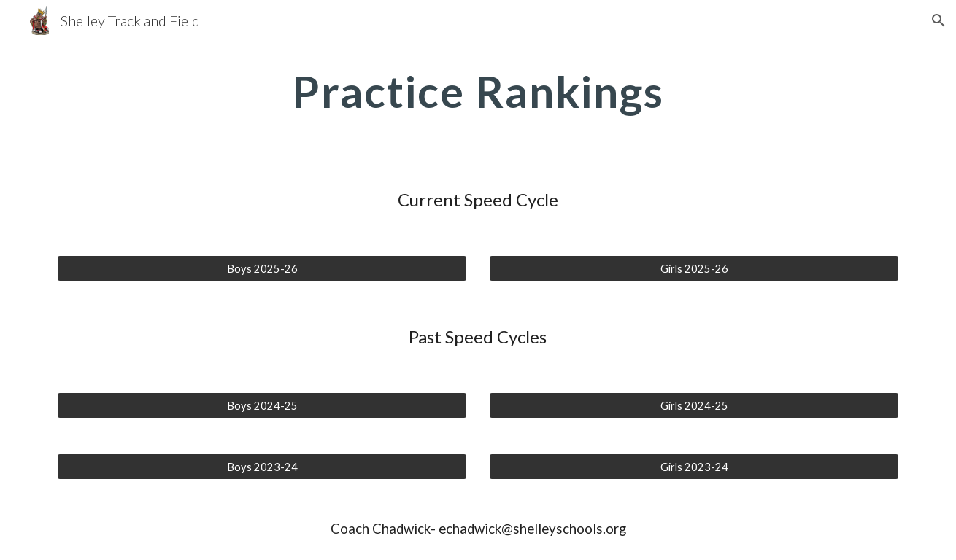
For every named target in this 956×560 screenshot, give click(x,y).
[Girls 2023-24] (694, 467)
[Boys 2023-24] (262, 467)
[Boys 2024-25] (262, 405)
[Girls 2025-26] (694, 268)
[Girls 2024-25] (694, 405)
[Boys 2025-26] (262, 268)
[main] (478, 91)
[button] (938, 20)
